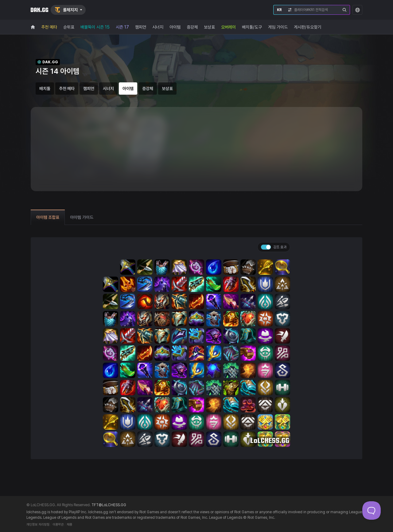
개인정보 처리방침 (38, 524)
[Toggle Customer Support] (372, 510)
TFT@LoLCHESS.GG (109, 505)
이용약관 (58, 524)
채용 (69, 524)
